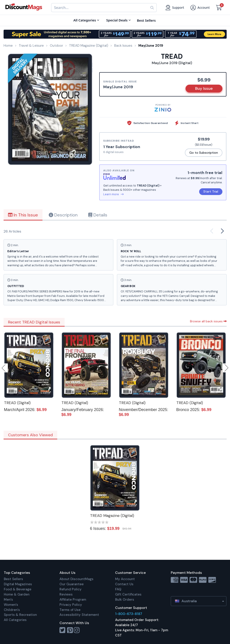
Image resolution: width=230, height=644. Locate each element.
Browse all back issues (208, 321)
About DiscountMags (76, 579)
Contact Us (124, 584)
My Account (125, 579)
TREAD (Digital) (17, 403)
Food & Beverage (18, 589)
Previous (4, 368)
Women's (11, 605)
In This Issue (23, 215)
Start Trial (211, 191)
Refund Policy (71, 589)
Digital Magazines (18, 584)
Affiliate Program (73, 600)
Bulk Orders (125, 600)
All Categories (15, 620)
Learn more (113, 194)
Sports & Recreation (20, 615)
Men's (8, 600)
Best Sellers (13, 579)
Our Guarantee (72, 584)
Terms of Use (70, 610)
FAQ (118, 589)
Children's (12, 610)
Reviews (66, 594)
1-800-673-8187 (129, 614)
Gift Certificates (128, 594)
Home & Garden (17, 594)
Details (98, 215)
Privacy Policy (71, 605)
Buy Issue (204, 88)
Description (63, 215)
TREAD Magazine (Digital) (112, 516)
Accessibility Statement (79, 615)
